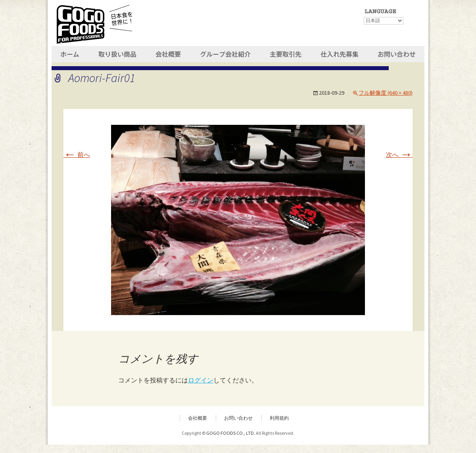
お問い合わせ (238, 418)
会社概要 (198, 418)
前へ (77, 155)
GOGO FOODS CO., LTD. (231, 433)
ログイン (201, 380)
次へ (399, 155)
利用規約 (279, 418)
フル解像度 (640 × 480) (386, 93)
